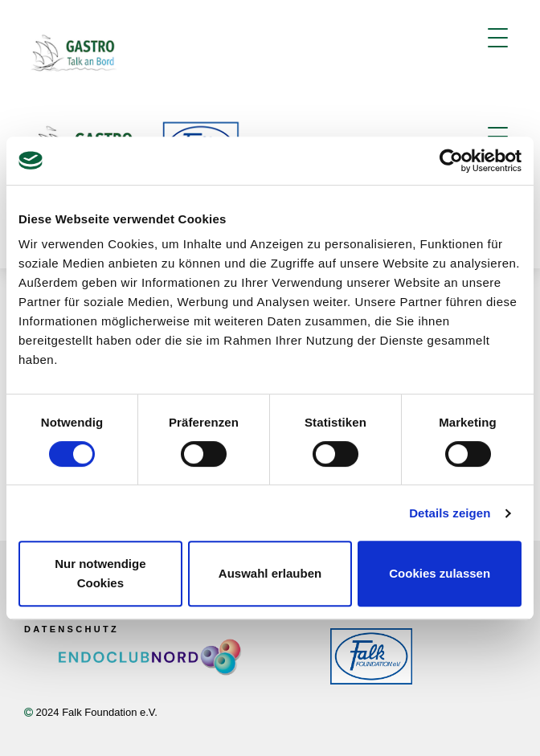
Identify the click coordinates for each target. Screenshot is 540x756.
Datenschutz (72, 629)
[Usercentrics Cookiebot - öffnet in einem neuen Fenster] (451, 161)
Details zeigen (450, 513)
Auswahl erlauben (270, 573)
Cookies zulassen (440, 573)
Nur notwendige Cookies (100, 573)
